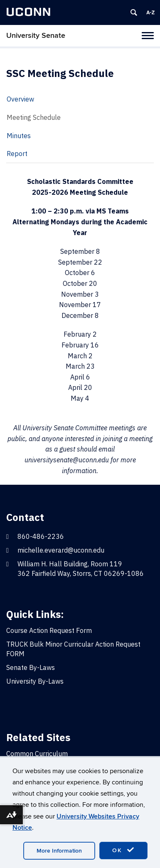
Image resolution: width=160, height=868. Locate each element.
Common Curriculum (37, 754)
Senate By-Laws (31, 667)
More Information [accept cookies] (59, 851)
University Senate (36, 36)
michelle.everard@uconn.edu (61, 550)
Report (17, 154)
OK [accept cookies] (123, 850)
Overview (20, 99)
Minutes (19, 136)
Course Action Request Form (49, 630)
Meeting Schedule (34, 117)
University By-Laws (35, 681)
